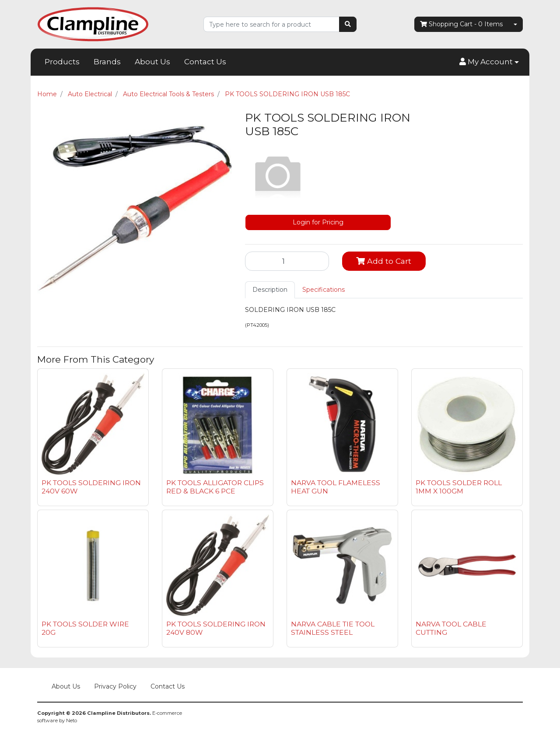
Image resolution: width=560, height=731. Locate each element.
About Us (152, 62)
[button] (489, 62)
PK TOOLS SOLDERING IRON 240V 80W (216, 628)
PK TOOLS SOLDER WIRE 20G (85, 628)
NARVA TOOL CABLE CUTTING (451, 628)
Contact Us (205, 62)
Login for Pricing (318, 222)
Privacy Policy (115, 686)
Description (270, 290)
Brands (107, 62)
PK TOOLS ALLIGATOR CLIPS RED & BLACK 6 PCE (215, 487)
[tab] (270, 290)
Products (62, 62)
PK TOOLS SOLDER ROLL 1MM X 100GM (459, 487)
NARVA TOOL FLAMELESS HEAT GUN (336, 487)
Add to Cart (384, 261)
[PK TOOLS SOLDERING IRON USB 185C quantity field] (287, 261)
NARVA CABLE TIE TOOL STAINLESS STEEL (333, 628)
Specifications (324, 290)
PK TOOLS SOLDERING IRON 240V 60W (91, 487)
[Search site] (348, 24)
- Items (461, 24)
